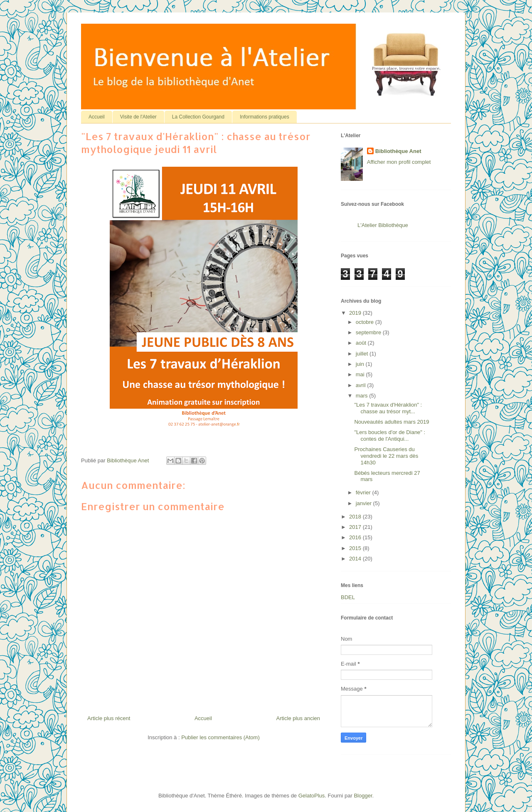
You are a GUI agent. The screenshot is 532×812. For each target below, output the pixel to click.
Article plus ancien (298, 718)
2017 (356, 527)
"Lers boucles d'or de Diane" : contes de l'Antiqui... (390, 436)
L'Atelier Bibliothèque (383, 225)
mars (363, 396)
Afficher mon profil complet (399, 162)
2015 (356, 548)
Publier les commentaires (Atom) (220, 737)
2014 (356, 559)
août (362, 343)
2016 (356, 537)
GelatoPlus (312, 796)
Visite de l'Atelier (138, 117)
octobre (366, 322)
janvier (365, 503)
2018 (356, 517)
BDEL (348, 597)
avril (361, 385)
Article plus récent (109, 718)
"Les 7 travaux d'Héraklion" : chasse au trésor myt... (388, 408)
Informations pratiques (265, 117)
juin (361, 364)
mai (361, 374)
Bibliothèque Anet (398, 151)
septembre (369, 332)
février (364, 492)
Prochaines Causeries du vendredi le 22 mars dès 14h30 (386, 456)
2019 (356, 313)
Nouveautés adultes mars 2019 (392, 422)
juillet (363, 354)
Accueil (97, 117)
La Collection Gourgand (198, 117)
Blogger (363, 796)
